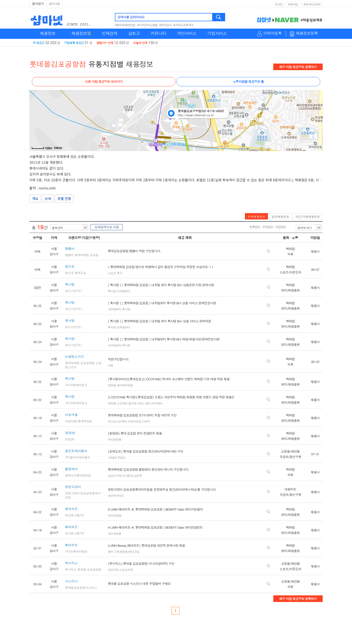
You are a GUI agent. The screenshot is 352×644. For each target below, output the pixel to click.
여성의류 (113, 570)
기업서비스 (217, 33)
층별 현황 (64, 198)
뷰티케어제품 (125, 385)
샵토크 (134, 33)
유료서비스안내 (312, 4)
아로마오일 (134, 421)
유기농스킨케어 (117, 421)
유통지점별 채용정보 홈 (248, 82)
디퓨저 (146, 421)
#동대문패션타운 (125, 25)
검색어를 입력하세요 (131, 17)
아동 (110, 365)
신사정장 (128, 475)
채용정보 (48, 33)
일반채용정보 (280, 216)
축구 (120, 273)
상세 (48, 198)
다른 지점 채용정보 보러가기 (104, 82)
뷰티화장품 (115, 439)
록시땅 (112, 291)
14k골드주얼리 (117, 457)
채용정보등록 (307, 33)
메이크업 (134, 551)
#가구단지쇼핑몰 (147, 25)
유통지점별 (106, 64)
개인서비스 (187, 33)
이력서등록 (272, 33)
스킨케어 (122, 403)
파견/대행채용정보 (308, 216)
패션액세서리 (116, 496)
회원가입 (293, 4)
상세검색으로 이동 (106, 227)
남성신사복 (115, 475)
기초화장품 (121, 551)
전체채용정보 (256, 216)
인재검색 (110, 33)
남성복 (138, 475)
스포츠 (112, 273)
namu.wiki (47, 188)
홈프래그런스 (136, 403)
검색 (219, 17)
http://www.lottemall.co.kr (196, 115)
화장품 (112, 385)
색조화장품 (115, 515)
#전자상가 (165, 25)
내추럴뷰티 (124, 291)
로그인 (279, 4)
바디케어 (157, 403)
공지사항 (54, 4)
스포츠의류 (126, 570)
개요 (35, 198)
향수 (148, 403)
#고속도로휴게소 (184, 25)
